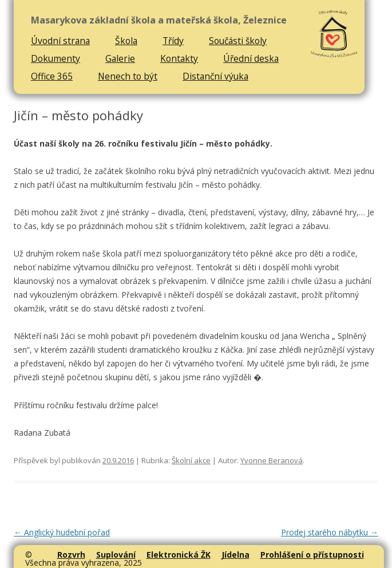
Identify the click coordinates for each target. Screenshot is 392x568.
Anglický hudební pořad (62, 532)
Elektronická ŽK (179, 555)
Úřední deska (251, 58)
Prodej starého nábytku (330, 532)
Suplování (116, 555)
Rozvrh (71, 555)
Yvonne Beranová (272, 460)
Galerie (120, 58)
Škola (126, 41)
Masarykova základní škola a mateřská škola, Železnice (159, 20)
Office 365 (52, 76)
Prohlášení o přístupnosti (312, 555)
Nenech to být (128, 76)
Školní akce (191, 460)
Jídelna (235, 555)
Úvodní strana (60, 41)
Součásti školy (238, 41)
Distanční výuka (215, 76)
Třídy (173, 41)
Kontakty (179, 58)
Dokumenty (56, 58)
